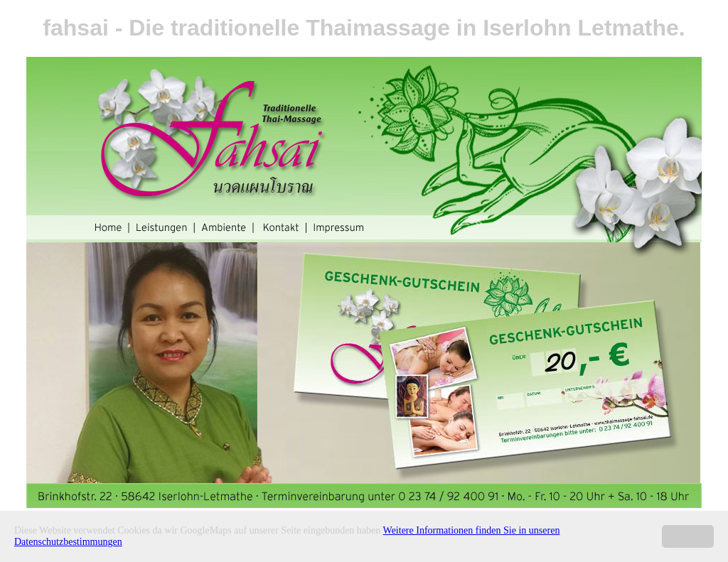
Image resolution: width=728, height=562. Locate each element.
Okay (688, 536)
